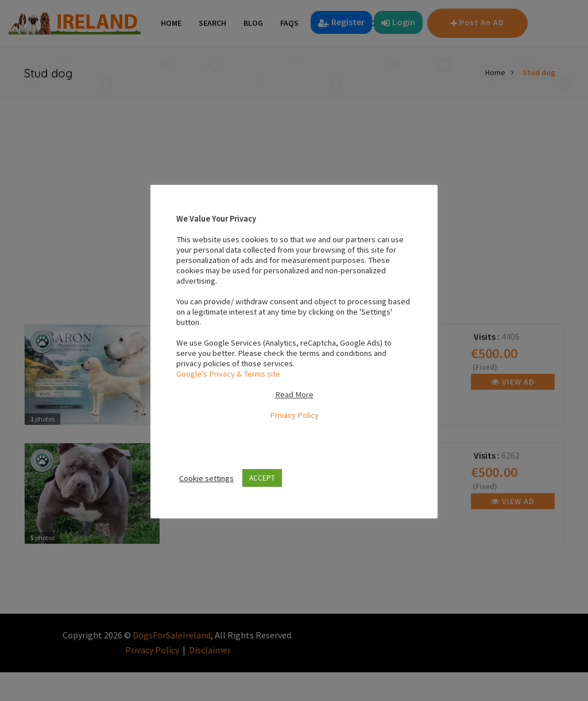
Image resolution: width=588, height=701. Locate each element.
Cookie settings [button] (206, 478)
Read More (294, 394)
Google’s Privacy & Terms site (228, 374)
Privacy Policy (294, 415)
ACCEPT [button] (262, 478)
